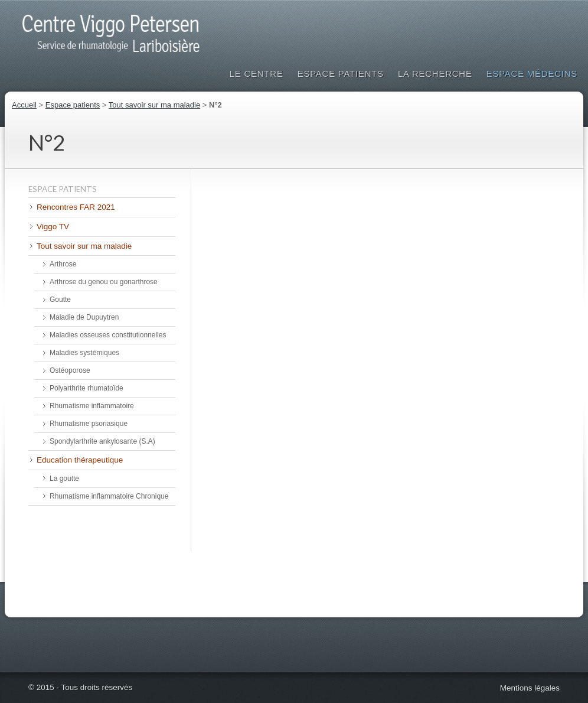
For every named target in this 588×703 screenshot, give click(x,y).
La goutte (64, 479)
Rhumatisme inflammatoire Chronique (109, 496)
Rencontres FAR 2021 (76, 207)
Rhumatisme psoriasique (89, 424)
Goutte (60, 300)
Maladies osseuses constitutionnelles (108, 335)
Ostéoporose (70, 370)
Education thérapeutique (80, 460)
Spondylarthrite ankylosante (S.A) (102, 441)
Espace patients (341, 74)
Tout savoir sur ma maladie (154, 105)
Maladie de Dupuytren (84, 317)
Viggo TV (53, 227)
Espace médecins (532, 74)
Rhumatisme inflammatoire (92, 406)
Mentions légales (530, 688)
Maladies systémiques (84, 353)
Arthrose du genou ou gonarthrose (104, 282)
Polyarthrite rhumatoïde (86, 388)
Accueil (24, 105)
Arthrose (63, 264)
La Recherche (435, 74)
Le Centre (257, 74)
